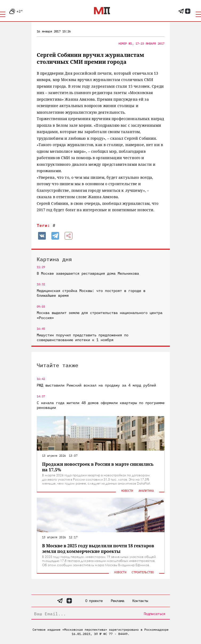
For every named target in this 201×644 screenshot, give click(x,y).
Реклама (118, 601)
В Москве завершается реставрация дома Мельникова (88, 273)
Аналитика (146, 491)
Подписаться (154, 614)
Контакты (140, 601)
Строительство (143, 572)
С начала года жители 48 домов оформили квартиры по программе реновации (101, 405)
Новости (127, 491)
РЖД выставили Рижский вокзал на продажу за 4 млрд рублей (96, 385)
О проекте (94, 601)
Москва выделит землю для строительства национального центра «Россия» (100, 315)
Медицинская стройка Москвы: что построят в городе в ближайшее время (91, 293)
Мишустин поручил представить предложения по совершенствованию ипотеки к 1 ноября (83, 337)
